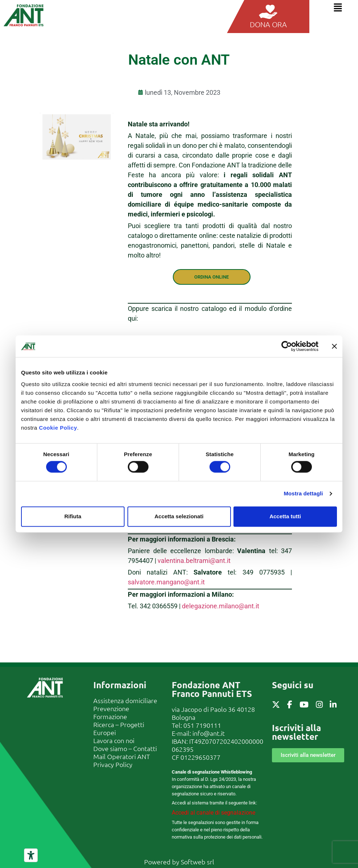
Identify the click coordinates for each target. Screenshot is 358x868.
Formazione (110, 716)
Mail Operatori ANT (122, 756)
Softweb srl (198, 862)
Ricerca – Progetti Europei (119, 728)
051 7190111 (202, 725)
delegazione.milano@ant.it (221, 606)
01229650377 (200, 757)
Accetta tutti (285, 516)
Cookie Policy (58, 428)
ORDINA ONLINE (211, 277)
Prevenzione (111, 708)
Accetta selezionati (179, 516)
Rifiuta (73, 516)
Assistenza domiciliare (125, 700)
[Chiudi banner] (334, 346)
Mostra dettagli (303, 494)
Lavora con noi (114, 740)
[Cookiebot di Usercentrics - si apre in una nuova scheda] (287, 346)
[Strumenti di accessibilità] (31, 855)
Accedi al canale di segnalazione (213, 813)
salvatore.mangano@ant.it (166, 582)
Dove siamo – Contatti (125, 748)
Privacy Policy (113, 764)
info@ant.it (209, 733)
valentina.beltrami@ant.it (194, 561)
